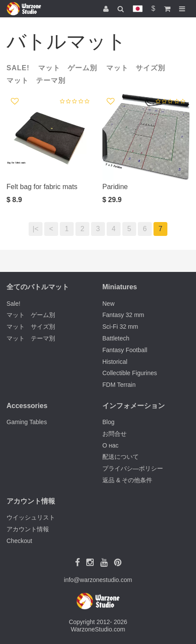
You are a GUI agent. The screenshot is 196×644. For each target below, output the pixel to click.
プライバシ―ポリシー (133, 468)
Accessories (27, 406)
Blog (108, 422)
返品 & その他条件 (127, 480)
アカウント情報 (28, 529)
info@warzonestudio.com (98, 580)
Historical (115, 362)
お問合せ (114, 434)
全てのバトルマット (38, 287)
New (108, 304)
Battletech (116, 338)
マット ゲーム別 (68, 68)
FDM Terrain (119, 385)
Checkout (19, 541)
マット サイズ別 (136, 68)
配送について (121, 457)
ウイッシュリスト (31, 517)
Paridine (115, 187)
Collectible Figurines (130, 373)
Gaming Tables (27, 422)
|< (36, 229)
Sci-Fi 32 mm (120, 327)
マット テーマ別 (36, 80)
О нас (110, 445)
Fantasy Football (125, 350)
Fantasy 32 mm (123, 315)
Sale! (18, 68)
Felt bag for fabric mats (42, 187)
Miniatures (120, 287)
